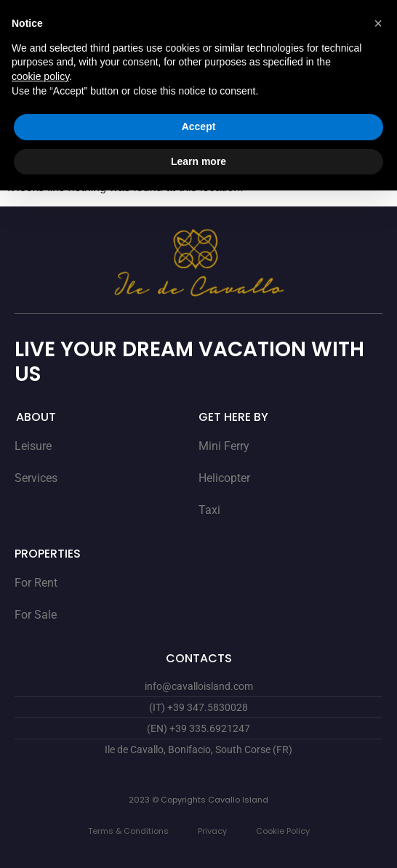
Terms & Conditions (128, 831)
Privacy (212, 831)
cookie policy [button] (40, 76)
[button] (378, 23)
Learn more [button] (198, 161)
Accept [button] (199, 126)
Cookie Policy (283, 831)
